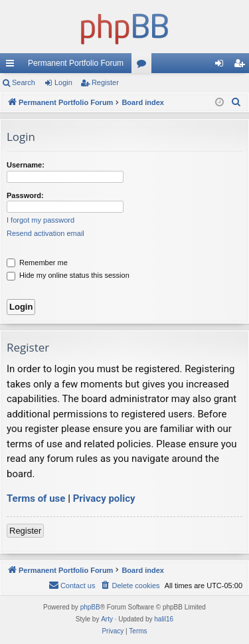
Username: (26, 165)
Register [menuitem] (242, 66)
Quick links (13, 66)
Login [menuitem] (222, 66)
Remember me (37, 263)
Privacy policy (104, 498)
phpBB (90, 607)
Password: (25, 195)
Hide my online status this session (68, 275)
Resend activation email (45, 233)
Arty (107, 619)
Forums (144, 66)
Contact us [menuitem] (72, 585)
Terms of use (36, 498)
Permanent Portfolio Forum (76, 63)
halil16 (164, 619)
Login (63, 82)
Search (24, 82)
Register (105, 82)
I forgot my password (41, 220)
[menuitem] (236, 102)
